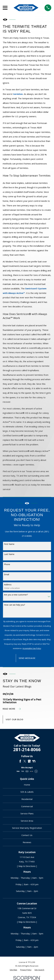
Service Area (27, 821)
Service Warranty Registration (27, 828)
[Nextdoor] (34, 761)
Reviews (27, 842)
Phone (7, 564)
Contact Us (27, 835)
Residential (27, 799)
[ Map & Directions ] (27, 866)
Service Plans (27, 813)
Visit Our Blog (14, 719)
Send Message (27, 658)
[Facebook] (20, 761)
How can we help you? (14, 605)
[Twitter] (25, 761)
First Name (9, 544)
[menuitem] (13, 970)
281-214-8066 (27, 750)
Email (7, 574)
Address (8, 585)
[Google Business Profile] (29, 761)
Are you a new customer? (16, 595)
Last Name (9, 554)
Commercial (27, 806)
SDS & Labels (27, 792)
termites (18, 94)
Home (27, 785)
